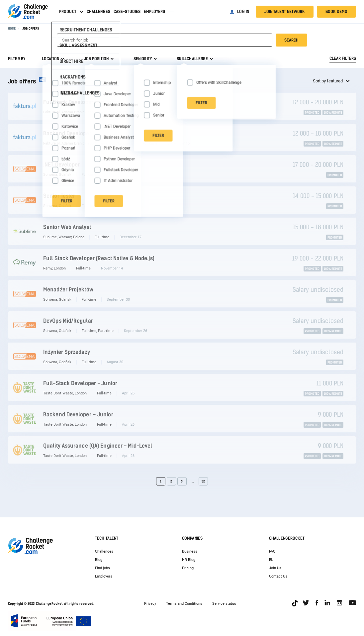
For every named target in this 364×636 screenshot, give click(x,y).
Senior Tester (59, 196)
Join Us (275, 568)
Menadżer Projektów (68, 290)
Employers (154, 12)
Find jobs (102, 568)
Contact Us (278, 576)
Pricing (188, 568)
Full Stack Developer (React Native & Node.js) (99, 258)
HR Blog (189, 560)
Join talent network (285, 12)
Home (12, 28)
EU (271, 560)
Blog (99, 560)
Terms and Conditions (184, 604)
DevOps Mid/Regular (68, 321)
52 (203, 481)
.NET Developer (61, 165)
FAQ (272, 551)
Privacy (150, 604)
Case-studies (127, 12)
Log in (243, 12)
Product (68, 12)
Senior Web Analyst (67, 227)
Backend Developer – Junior (78, 415)
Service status (224, 604)
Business (190, 551)
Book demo (336, 12)
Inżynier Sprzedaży (67, 352)
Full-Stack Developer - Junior (80, 383)
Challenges (98, 12)
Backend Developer (67, 133)
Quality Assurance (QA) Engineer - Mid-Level (98, 446)
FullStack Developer (68, 102)
